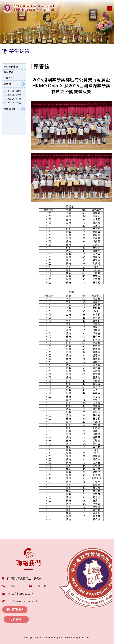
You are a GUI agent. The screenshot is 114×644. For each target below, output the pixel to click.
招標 (16, 620)
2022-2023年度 (14, 103)
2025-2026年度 (14, 91)
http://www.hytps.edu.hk (20, 601)
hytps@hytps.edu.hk (18, 594)
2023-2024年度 (14, 99)
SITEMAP (15, 610)
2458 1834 (40, 586)
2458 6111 (13, 586)
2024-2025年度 (14, 95)
